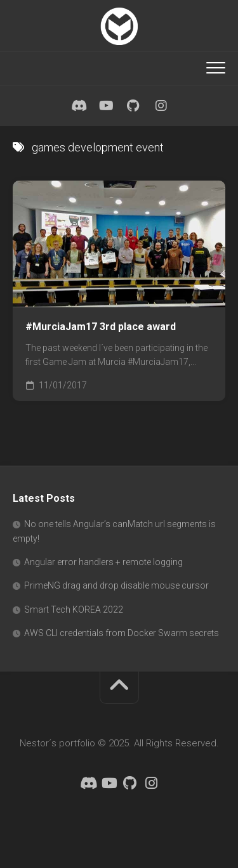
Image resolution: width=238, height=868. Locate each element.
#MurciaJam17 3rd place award (101, 327)
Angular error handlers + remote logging (103, 562)
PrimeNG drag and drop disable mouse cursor (116, 585)
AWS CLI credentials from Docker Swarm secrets (122, 633)
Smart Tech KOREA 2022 (74, 610)
